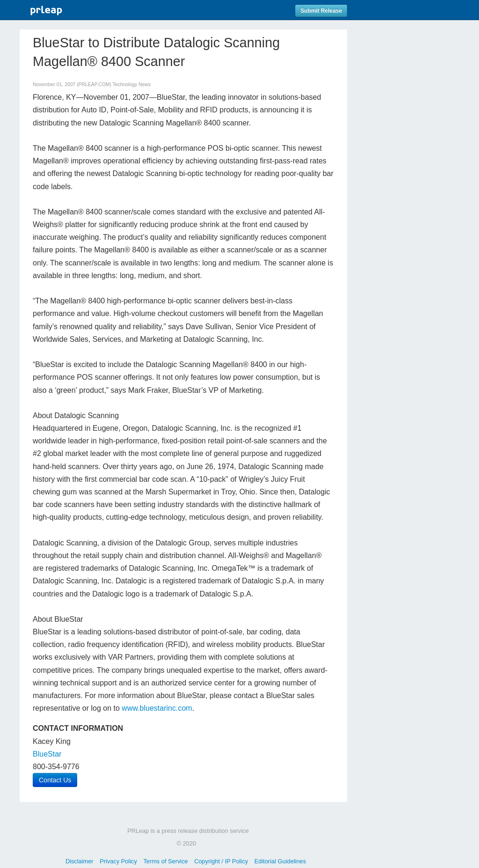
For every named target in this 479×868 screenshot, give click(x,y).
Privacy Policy (118, 861)
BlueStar (47, 754)
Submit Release (321, 11)
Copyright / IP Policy (221, 861)
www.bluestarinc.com (157, 708)
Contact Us (55, 780)
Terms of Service (165, 861)
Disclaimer (80, 861)
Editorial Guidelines (280, 861)
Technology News (132, 85)
